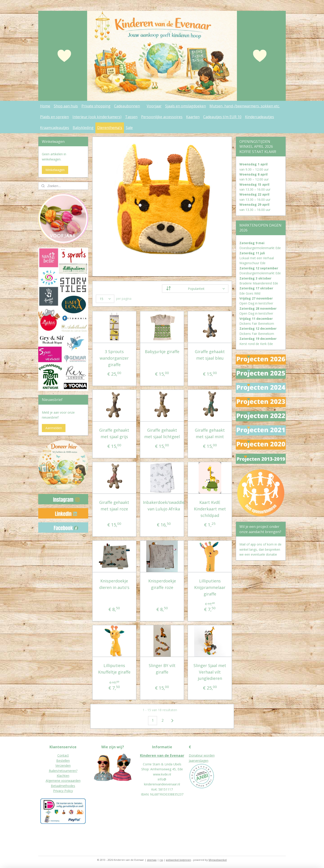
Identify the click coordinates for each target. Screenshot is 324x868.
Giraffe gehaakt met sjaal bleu (210, 355)
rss (161, 860)
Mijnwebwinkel (218, 860)
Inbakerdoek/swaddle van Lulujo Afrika (164, 506)
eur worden (206, 755)
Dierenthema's (110, 128)
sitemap (152, 860)
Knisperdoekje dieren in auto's (114, 584)
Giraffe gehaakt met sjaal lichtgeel (162, 433)
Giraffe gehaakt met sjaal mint (210, 433)
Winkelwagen (55, 170)
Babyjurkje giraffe (162, 352)
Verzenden (63, 765)
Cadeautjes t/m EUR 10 (222, 117)
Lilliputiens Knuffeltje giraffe (114, 669)
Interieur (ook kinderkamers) (97, 117)
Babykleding (83, 128)
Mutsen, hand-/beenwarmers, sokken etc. (245, 106)
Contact (63, 755)
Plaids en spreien (54, 117)
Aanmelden (54, 428)
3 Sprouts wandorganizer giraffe (114, 358)
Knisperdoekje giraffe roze (162, 584)
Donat (193, 755)
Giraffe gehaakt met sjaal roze (114, 506)
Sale (129, 128)
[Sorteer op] (195, 289)
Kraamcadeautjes (55, 128)
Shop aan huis (66, 106)
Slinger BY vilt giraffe (162, 669)
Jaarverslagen (199, 761)
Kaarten (193, 117)
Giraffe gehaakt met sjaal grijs (114, 433)
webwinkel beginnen (178, 860)
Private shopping (96, 106)
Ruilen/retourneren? (63, 771)
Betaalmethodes (63, 786)
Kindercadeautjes (260, 117)
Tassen (131, 117)
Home (45, 106)
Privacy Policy (63, 791)
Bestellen (63, 761)
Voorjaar (154, 106)
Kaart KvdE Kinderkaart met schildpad (210, 509)
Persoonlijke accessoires (162, 117)
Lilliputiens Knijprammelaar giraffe (210, 587)
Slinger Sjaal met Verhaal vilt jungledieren (210, 672)
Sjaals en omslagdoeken (186, 106)
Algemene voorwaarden (63, 781)
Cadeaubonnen (127, 106)
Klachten (63, 776)
